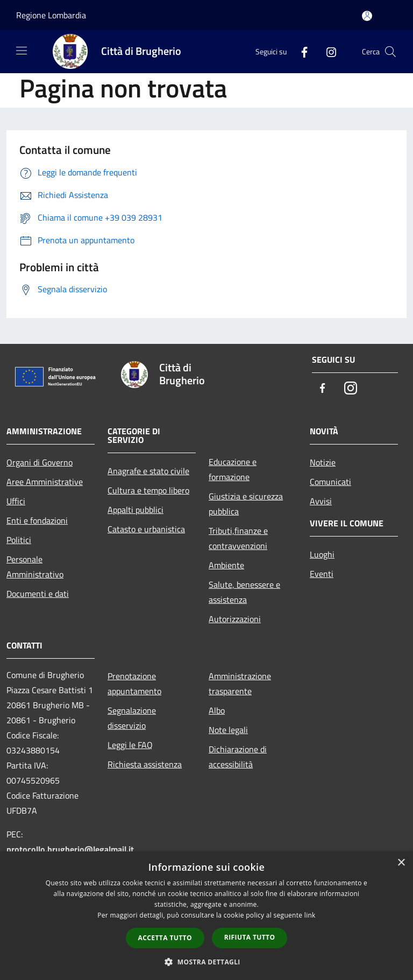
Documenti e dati (38, 594)
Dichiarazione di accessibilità (238, 757)
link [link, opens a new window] (310, 915)
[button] (206, 962)
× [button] (401, 863)
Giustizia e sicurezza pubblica (246, 504)
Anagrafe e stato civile (148, 471)
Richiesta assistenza (145, 764)
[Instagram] (327, 51)
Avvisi (321, 501)
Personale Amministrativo (35, 567)
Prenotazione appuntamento (134, 683)
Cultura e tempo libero (148, 490)
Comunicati (330, 482)
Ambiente (226, 565)
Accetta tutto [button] (165, 938)
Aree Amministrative (45, 482)
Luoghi (322, 554)
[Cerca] (390, 52)
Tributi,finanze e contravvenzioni (238, 538)
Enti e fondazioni (37, 520)
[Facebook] (300, 51)
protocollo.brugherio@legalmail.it (70, 849)
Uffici (16, 501)
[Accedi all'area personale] (367, 16)
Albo (217, 710)
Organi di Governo (40, 462)
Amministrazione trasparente (240, 683)
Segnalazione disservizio (132, 718)
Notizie (323, 462)
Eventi (322, 574)
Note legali (228, 730)
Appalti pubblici (136, 510)
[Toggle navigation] (22, 51)
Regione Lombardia (51, 15)
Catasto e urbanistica (146, 529)
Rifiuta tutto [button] (250, 937)
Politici (19, 540)
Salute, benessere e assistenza (244, 592)
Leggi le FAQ (130, 745)
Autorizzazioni (235, 619)
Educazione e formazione (233, 469)
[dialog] (206, 916)
